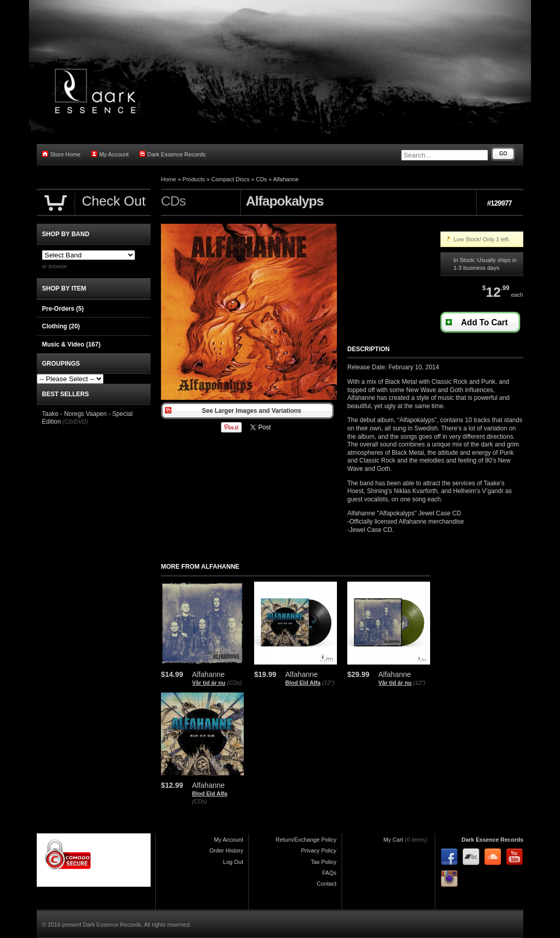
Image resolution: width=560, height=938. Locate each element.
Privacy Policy (319, 850)
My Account (110, 154)
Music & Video (71, 344)
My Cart (394, 840)
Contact (327, 884)
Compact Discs (230, 179)
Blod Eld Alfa (303, 683)
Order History (226, 850)
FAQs (329, 873)
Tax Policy (323, 862)
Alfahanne (286, 179)
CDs (261, 179)
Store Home (61, 154)
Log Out (233, 862)
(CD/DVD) (76, 422)
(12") (328, 683)
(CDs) (235, 683)
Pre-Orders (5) (63, 309)
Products (194, 179)
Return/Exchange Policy (306, 840)
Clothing (61, 326)
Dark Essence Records (173, 154)
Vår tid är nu (209, 683)
